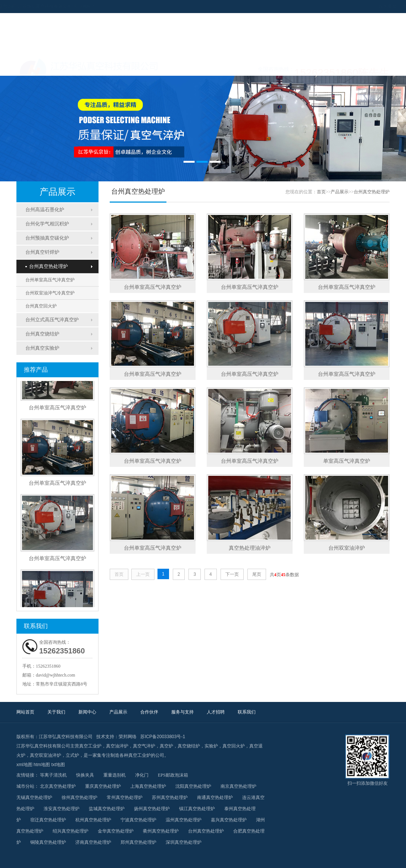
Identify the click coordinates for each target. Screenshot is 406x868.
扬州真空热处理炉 (152, 809)
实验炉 (211, 746)
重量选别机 (115, 775)
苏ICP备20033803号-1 (163, 737)
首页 (321, 192)
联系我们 (366, 66)
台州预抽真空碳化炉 (47, 238)
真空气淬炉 (144, 746)
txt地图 (58, 765)
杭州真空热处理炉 (93, 820)
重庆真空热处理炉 (103, 786)
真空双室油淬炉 (46, 755)
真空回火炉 (234, 746)
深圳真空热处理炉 (184, 842)
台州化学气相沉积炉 (47, 224)
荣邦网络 (128, 737)
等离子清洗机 (53, 775)
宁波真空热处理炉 (138, 820)
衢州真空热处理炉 (161, 831)
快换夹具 (85, 775)
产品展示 (180, 66)
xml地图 (24, 765)
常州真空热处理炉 (125, 797)
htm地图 (42, 765)
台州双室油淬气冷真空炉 (50, 293)
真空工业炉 (90, 746)
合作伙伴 (227, 66)
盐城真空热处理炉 (107, 809)
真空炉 (166, 746)
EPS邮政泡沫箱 (173, 775)
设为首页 (352, 6)
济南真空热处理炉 (93, 842)
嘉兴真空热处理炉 (229, 820)
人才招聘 (320, 66)
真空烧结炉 (189, 746)
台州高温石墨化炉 (45, 210)
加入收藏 (375, 6)
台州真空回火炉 (41, 306)
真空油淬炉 (117, 746)
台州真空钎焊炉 (42, 252)
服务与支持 (273, 66)
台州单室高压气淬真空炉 (50, 280)
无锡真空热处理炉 (34, 797)
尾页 (257, 574)
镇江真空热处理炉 (197, 809)
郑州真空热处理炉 (138, 842)
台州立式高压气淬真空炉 (52, 320)
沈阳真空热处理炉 (193, 786)
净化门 (142, 775)
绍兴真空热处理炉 (71, 831)
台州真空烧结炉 (42, 334)
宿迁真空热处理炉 (48, 820)
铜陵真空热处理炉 (48, 842)
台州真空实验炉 (42, 348)
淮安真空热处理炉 (62, 809)
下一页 (232, 574)
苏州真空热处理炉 (170, 797)
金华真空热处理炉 (116, 831)
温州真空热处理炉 (184, 820)
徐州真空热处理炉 (79, 797)
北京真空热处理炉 (58, 786)
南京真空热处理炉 (238, 786)
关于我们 (87, 66)
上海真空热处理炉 (148, 786)
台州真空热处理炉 (47, 266)
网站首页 (40, 66)
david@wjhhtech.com (55, 675)
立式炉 (72, 755)
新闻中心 (133, 66)
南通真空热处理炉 (215, 797)
